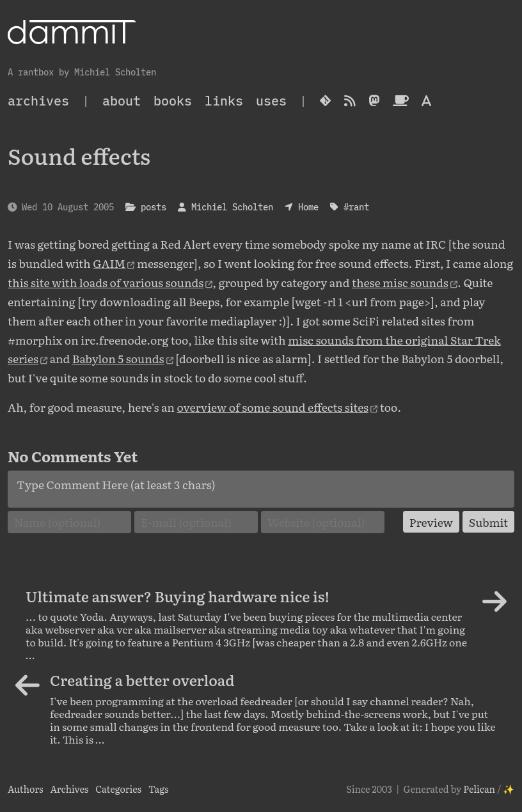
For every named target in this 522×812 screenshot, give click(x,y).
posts (154, 207)
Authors (26, 789)
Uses (271, 101)
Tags (159, 789)
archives (38, 101)
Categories (118, 789)
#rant (356, 207)
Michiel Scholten (232, 207)
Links (224, 101)
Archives (69, 789)
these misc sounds (400, 282)
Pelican (479, 789)
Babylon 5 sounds (118, 358)
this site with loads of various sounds (106, 282)
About (122, 101)
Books (173, 101)
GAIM (109, 263)
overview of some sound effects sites (273, 407)
